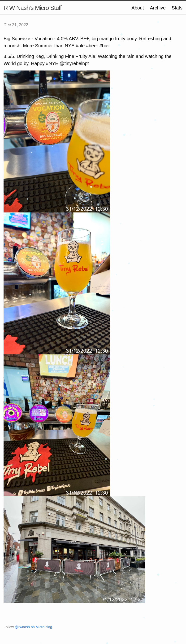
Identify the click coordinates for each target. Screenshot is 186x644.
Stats (177, 8)
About (138, 8)
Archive (158, 8)
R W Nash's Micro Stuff (32, 8)
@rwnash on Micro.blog (34, 627)
